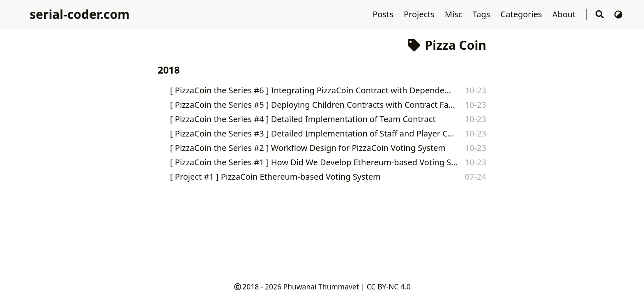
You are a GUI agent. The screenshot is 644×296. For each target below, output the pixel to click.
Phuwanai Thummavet (321, 287)
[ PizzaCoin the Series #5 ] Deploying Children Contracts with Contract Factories (313, 105)
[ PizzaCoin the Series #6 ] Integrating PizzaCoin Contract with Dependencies (312, 90)
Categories (522, 14)
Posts (384, 14)
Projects (420, 14)
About (565, 14)
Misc (455, 14)
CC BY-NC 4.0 (389, 287)
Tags (483, 14)
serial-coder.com (79, 14)
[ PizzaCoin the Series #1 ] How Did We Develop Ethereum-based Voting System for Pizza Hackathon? (316, 162)
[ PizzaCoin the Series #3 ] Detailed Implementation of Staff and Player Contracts (313, 133)
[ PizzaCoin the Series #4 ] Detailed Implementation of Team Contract (303, 119)
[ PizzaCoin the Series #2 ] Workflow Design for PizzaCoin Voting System (308, 148)
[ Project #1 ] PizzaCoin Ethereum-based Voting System (275, 177)
